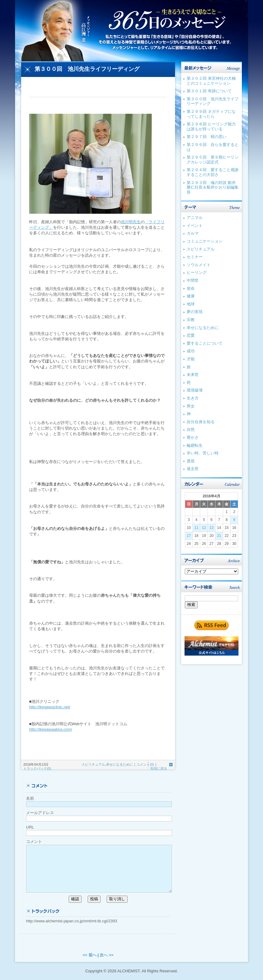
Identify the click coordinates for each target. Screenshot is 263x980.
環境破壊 (195, 390)
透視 (191, 461)
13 (211, 528)
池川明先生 (131, 222)
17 (189, 536)
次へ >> (107, 955)
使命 (191, 288)
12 (204, 528)
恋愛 (191, 335)
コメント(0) (145, 764)
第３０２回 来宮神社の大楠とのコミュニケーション (211, 81)
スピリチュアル (93, 764)
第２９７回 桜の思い (207, 137)
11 (196, 528)
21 (219, 536)
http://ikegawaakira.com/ (51, 729)
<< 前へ (90, 955)
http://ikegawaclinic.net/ (50, 707)
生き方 (193, 398)
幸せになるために (120, 764)
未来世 (193, 375)
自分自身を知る (201, 422)
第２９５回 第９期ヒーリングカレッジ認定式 (213, 160)
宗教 (191, 320)
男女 (191, 406)
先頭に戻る (159, 768)
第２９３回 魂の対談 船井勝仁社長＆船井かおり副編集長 (213, 187)
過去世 (193, 469)
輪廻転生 (195, 445)
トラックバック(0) (37, 768)
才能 (191, 359)
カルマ (193, 233)
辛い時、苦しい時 (203, 453)
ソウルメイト (199, 265)
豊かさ (193, 437)
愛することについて (205, 343)
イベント (195, 226)
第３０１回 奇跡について (209, 91)
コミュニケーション (205, 241)
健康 (191, 296)
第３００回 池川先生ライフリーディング (87, 69)
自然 (191, 429)
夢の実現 (195, 312)
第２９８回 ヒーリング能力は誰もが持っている (211, 126)
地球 (191, 304)
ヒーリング (197, 272)
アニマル (195, 218)
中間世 (193, 280)
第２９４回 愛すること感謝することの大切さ (213, 172)
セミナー (195, 257)
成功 (191, 351)
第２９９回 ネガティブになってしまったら (211, 114)
